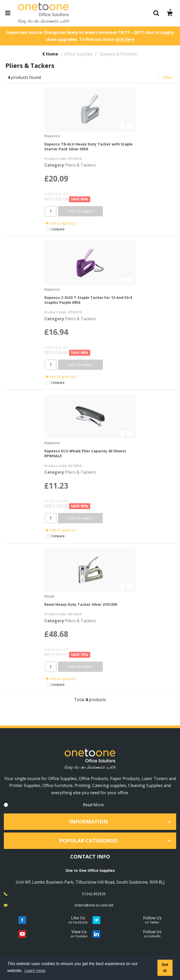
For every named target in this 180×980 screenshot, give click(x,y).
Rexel (49, 596)
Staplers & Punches (118, 54)
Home (50, 54)
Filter (167, 77)
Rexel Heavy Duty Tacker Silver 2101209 (81, 604)
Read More (93, 805)
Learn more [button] (35, 971)
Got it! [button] (165, 968)
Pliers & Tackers (80, 165)
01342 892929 (94, 894)
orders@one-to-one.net (94, 905)
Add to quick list (61, 223)
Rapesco (52, 136)
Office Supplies (78, 54)
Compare (55, 229)
